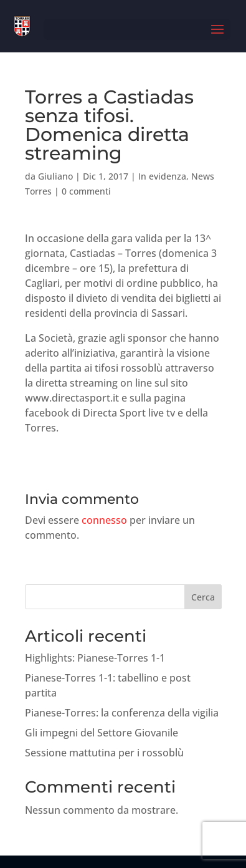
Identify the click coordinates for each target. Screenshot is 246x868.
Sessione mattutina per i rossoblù (104, 753)
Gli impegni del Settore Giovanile (102, 733)
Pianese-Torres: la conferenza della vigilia (122, 713)
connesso (104, 520)
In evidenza (162, 176)
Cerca (203, 597)
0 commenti (86, 191)
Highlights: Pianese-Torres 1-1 (95, 658)
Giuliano (55, 176)
